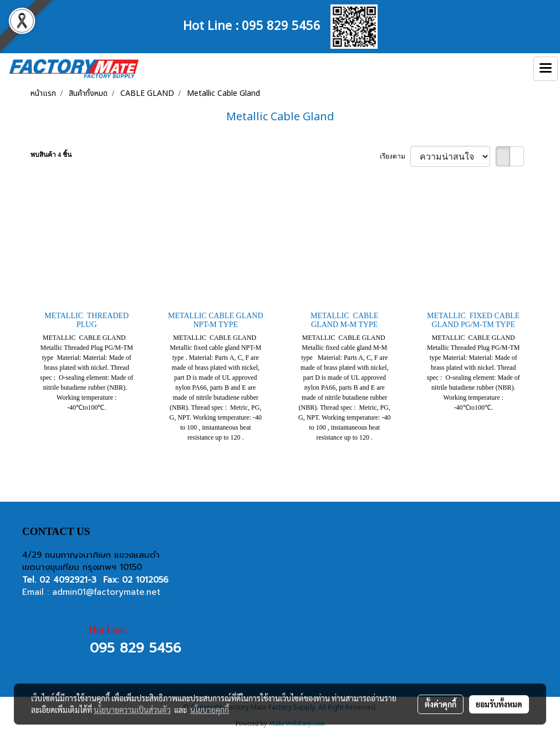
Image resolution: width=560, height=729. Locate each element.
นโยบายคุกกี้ (210, 710)
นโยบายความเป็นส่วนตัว (132, 710)
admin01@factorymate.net (106, 592)
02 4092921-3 (68, 580)
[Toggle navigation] (546, 69)
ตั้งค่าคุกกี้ (441, 704)
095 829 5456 (281, 24)
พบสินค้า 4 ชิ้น (51, 155)
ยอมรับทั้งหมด (499, 704)
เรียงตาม (395, 156)
